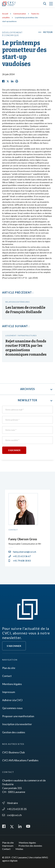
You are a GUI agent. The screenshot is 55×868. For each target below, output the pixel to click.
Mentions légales (12, 684)
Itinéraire (10, 803)
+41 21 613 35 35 (14, 809)
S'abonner (14, 646)
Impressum (9, 692)
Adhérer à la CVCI (12, 700)
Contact (7, 676)
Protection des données (30, 846)
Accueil (5, 14)
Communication (20, 14)
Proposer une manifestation (18, 716)
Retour (48, 32)
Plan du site (9, 668)
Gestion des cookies (14, 732)
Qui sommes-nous (12, 708)
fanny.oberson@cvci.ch (22, 552)
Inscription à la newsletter (17, 724)
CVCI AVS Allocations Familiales (20, 760)
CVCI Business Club (13, 752)
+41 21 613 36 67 (20, 556)
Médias (19, 849)
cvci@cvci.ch (12, 815)
